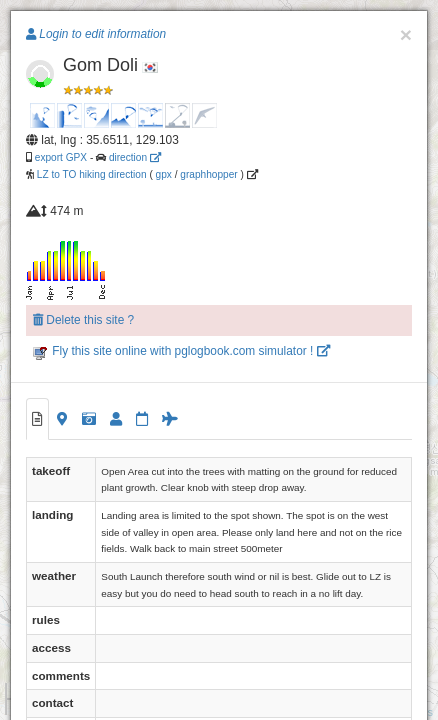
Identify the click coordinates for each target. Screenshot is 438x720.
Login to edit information (96, 34)
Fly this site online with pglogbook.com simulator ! (181, 351)
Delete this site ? (83, 320)
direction (135, 157)
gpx (164, 174)
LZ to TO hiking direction (90, 174)
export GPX (61, 157)
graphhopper (208, 174)
